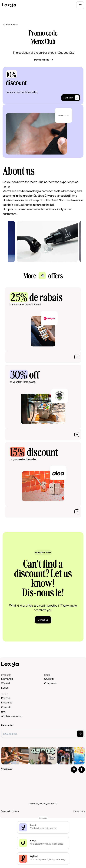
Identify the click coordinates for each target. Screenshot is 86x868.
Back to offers (10, 25)
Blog (4, 712)
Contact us (43, 620)
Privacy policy (79, 811)
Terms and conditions (10, 811)
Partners (6, 698)
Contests (6, 707)
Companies (50, 683)
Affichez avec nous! (12, 716)
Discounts (7, 702)
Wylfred (6, 683)
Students (49, 679)
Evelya (5, 688)
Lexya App (7, 679)
